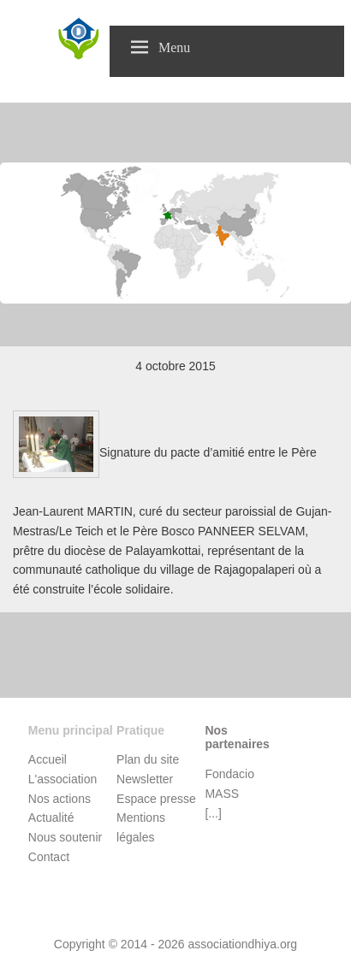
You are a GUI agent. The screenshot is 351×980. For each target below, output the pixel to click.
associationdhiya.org (242, 944)
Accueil (48, 759)
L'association (63, 779)
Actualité (51, 818)
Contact (49, 857)
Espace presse (156, 799)
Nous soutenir (65, 837)
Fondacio (229, 774)
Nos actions (59, 799)
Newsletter (145, 779)
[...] (213, 813)
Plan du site (148, 759)
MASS (222, 794)
